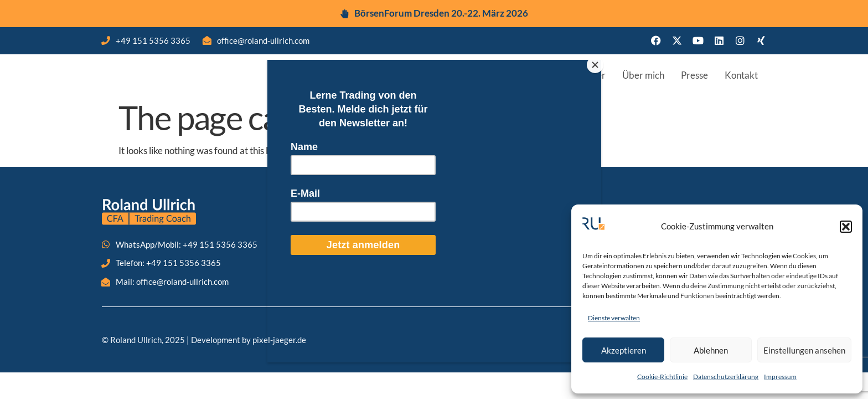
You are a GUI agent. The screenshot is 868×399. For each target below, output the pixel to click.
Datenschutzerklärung (726, 377)
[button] (846, 227)
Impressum (780, 377)
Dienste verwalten (614, 318)
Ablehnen (711, 350)
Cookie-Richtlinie (662, 377)
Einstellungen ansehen (804, 350)
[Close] (598, 63)
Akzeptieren (624, 350)
